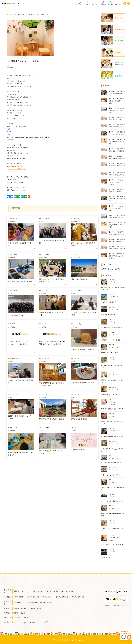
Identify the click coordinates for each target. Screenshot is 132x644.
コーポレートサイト (36, 621)
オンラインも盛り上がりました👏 (112, 501)
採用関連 (11, 67)
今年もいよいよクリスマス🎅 (111, 475)
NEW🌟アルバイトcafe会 (110, 353)
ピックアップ (45, 261)
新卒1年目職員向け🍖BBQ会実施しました (113, 423)
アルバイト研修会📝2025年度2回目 (52, 246)
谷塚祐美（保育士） (34, 597)
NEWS (64, 591)
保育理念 (16, 591)
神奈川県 (23, 613)
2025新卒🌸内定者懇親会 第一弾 (112, 436)
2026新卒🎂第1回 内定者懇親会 (82, 386)
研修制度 (36, 603)
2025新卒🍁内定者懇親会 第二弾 (112, 409)
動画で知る (72, 591)
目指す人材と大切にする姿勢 (43, 591)
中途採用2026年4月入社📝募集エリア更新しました (52, 388)
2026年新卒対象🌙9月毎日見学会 (52, 423)
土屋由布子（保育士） (79, 597)
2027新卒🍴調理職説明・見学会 (20, 285)
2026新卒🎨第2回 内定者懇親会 (82, 353)
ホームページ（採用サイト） (17, 173)
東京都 (16, 613)
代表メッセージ (26, 591)
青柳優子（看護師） (63, 597)
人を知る (87, 3)
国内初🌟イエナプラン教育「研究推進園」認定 (52, 284)
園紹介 (74, 401)
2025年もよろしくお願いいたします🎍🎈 (113, 381)
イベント (41, 608)
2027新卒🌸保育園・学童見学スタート (52, 318)
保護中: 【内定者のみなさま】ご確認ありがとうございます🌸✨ (52, 347)
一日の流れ (17, 603)
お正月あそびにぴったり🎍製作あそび (113, 450)
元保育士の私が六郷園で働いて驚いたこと (113, 529)
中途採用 (24, 608)
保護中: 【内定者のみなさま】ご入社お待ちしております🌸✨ (21, 347)
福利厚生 (52, 603)
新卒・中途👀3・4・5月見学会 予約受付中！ (83, 248)
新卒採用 (16, 608)
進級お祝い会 (106, 557)
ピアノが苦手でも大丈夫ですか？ (112, 545)
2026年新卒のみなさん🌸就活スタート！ (113, 366)
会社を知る (79, 3)
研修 (42, 225)
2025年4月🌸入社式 (78, 454)
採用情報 (103, 3)
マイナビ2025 (13, 176)
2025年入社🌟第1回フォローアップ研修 (52, 456)
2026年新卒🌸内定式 (16, 319)
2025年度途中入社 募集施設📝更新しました (21, 458)
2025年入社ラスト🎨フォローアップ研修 (83, 318)
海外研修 (44, 603)
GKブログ (118, 3)
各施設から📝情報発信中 (80, 283)
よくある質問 (27, 603)
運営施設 (111, 3)
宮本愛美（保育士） (49, 597)
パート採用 (33, 608)
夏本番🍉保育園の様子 (79, 423)
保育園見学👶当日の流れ (109, 395)
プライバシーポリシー (21, 621)
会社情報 (57, 591)
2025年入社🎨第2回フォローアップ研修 (20, 421)
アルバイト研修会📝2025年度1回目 (20, 385)
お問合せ (48, 621)
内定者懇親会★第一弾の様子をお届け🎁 (113, 515)
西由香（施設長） (19, 597)
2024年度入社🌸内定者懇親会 (111, 462)
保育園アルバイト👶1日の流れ (111, 340)
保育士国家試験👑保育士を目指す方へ (20, 248)
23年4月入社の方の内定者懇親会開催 (113, 489)
